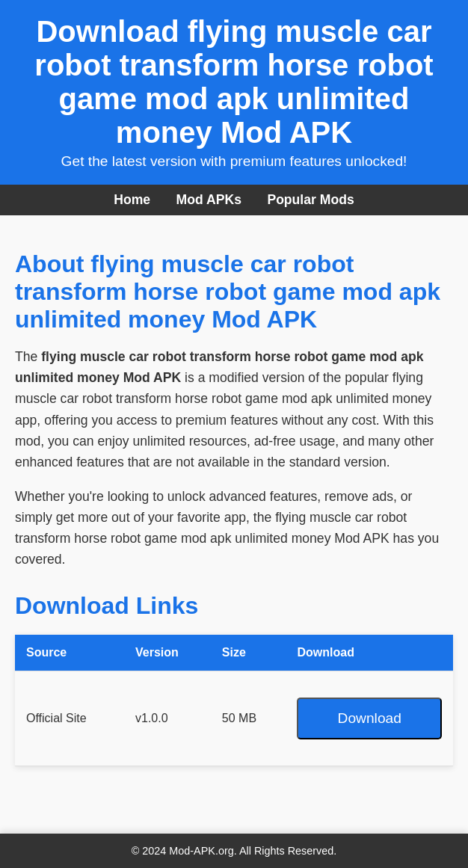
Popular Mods (310, 200)
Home (132, 200)
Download (370, 718)
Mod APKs (209, 200)
